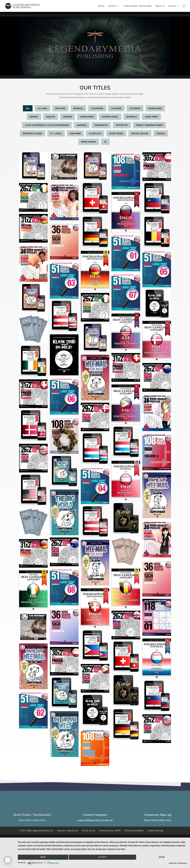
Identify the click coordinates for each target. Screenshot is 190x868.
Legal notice (173, 863)
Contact (172, 6)
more (162, 857)
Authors (112, 6)
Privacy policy (182, 863)
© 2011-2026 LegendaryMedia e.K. (36, 831)
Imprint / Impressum (68, 831)
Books (101, 6)
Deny (43, 857)
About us (160, 6)
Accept (102, 857)
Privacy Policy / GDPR (110, 831)
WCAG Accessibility (134, 831)
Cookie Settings (155, 831)
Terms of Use (89, 831)
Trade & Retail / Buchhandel (137, 6)
